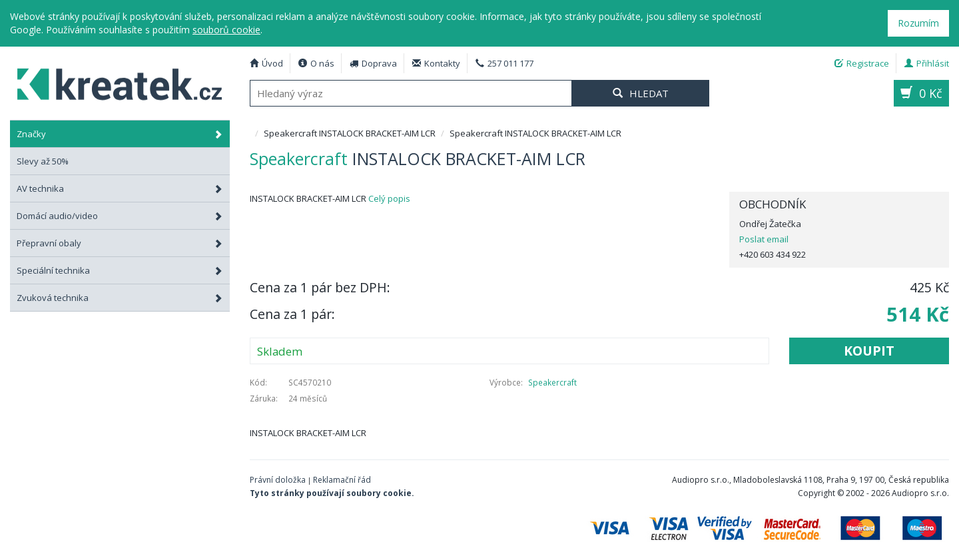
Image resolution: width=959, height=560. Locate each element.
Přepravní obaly (120, 243)
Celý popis (389, 198)
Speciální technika (120, 270)
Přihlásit (927, 63)
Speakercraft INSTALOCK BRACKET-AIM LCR (113, 83)
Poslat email (764, 239)
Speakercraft (552, 382)
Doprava (373, 63)
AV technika (120, 188)
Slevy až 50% (43, 161)
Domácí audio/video (120, 216)
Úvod (266, 63)
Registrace (862, 63)
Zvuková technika (120, 298)
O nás (316, 63)
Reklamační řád (342, 480)
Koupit (869, 351)
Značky (120, 134)
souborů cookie (226, 30)
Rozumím (918, 23)
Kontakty (436, 63)
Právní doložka (278, 480)
